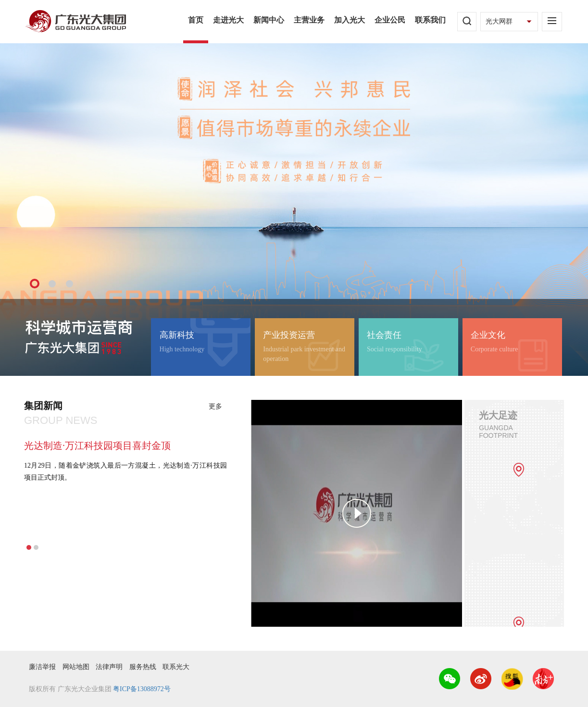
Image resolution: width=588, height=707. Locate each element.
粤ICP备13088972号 (142, 689)
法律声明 (109, 667)
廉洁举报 (42, 667)
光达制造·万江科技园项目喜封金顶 (97, 446)
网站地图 (76, 667)
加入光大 (350, 20)
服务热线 (143, 667)
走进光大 (228, 20)
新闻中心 (269, 20)
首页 (196, 20)
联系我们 (430, 20)
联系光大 (176, 667)
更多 (215, 406)
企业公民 (390, 20)
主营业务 (309, 20)
